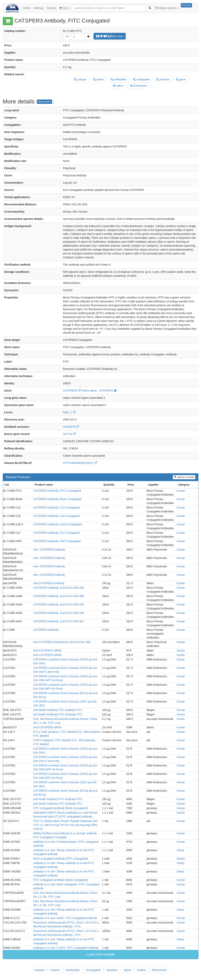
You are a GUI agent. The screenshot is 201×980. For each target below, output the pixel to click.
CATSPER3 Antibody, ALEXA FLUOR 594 (58, 613)
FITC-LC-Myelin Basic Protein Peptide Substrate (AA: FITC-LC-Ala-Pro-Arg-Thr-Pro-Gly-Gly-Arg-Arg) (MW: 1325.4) (65, 825)
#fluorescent (159, 970)
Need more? (44, 102)
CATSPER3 (72, 391)
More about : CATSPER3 (100, 391)
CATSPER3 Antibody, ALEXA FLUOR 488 (58, 596)
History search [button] (167, 8)
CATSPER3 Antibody (46, 630)
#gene (127, 970)
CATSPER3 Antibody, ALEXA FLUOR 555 (58, 605)
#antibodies (73, 970)
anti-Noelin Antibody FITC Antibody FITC (58, 710)
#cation (141, 970)
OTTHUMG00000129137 (80, 463)
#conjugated (93, 970)
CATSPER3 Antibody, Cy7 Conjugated (56, 533)
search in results (184, 477)
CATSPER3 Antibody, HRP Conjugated (57, 541)
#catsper (40, 970)
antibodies (119, 79)
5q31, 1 (69, 412)
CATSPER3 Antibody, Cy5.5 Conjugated (57, 524)
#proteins (112, 970)
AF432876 (71, 427)
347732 (69, 434)
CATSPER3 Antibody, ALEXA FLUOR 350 (58, 588)
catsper (80, 79)
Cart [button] (65, 8)
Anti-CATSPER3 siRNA (47, 650)
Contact (51, 8)
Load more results (100, 954)
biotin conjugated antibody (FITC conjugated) (60, 859)
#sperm (55, 970)
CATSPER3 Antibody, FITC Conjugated (57, 491)
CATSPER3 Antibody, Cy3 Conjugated (56, 508)
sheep (180, 850)
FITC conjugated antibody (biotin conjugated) (60, 808)
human (181, 491)
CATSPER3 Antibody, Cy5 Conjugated (56, 516)
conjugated (141, 79)
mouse (181, 719)
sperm (99, 79)
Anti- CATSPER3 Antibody (49, 550)
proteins (163, 79)
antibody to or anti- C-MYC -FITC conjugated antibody (66, 948)
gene (181, 79)
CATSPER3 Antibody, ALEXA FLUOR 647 (58, 621)
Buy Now (110, 36)
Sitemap (38, 8)
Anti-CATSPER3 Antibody (49, 583)
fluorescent (138, 86)
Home (27, 8)
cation (118, 86)
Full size (186, 5)
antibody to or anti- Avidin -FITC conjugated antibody (65, 918)
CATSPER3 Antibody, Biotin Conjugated (57, 499)
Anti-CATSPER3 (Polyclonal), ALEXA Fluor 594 (62, 642)
